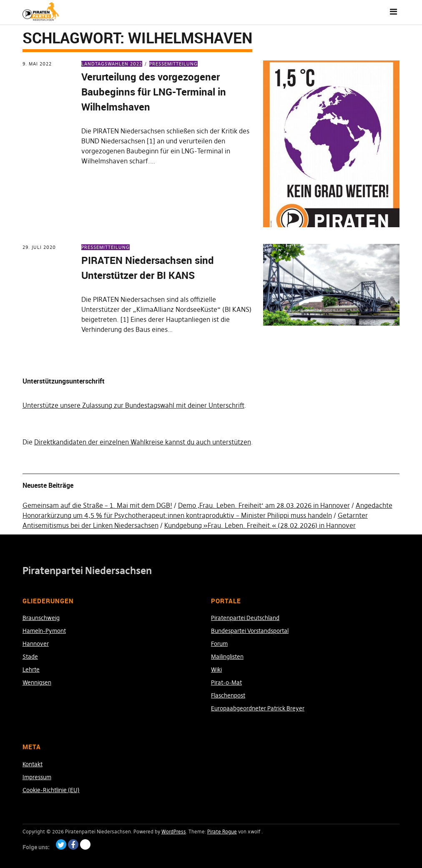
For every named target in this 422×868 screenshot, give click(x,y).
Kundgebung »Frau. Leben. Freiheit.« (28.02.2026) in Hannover (260, 525)
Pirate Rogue (222, 832)
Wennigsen (37, 682)
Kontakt (33, 764)
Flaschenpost (228, 695)
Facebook (73, 844)
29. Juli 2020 (39, 247)
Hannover (36, 644)
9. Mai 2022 (37, 64)
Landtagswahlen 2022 (112, 64)
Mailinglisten (227, 657)
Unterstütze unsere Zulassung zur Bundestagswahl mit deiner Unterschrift (133, 405)
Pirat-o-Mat (226, 682)
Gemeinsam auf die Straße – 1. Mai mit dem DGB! (97, 505)
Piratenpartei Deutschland (245, 618)
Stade (30, 657)
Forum (219, 644)
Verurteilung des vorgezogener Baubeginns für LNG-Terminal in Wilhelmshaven (154, 92)
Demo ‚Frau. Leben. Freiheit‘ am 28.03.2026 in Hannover (264, 505)
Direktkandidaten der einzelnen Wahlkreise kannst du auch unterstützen (143, 442)
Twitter (61, 844)
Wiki (216, 670)
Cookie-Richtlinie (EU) (51, 790)
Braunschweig (41, 618)
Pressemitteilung (173, 64)
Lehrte (31, 670)
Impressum (37, 777)
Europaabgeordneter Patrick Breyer (258, 708)
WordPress (174, 832)
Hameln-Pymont (44, 631)
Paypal (85, 844)
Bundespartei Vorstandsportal (250, 631)
